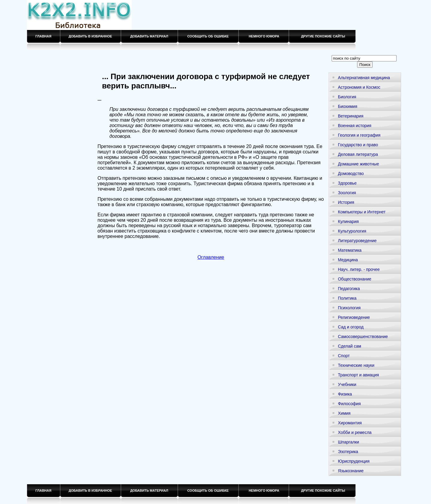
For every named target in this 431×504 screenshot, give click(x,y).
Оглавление (211, 257)
